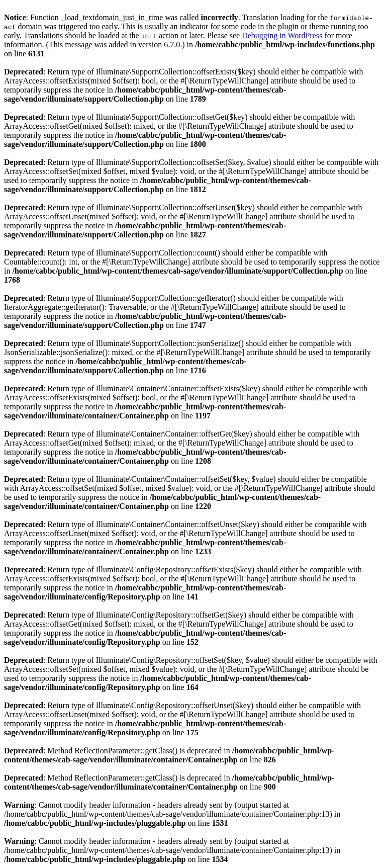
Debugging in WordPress (282, 35)
